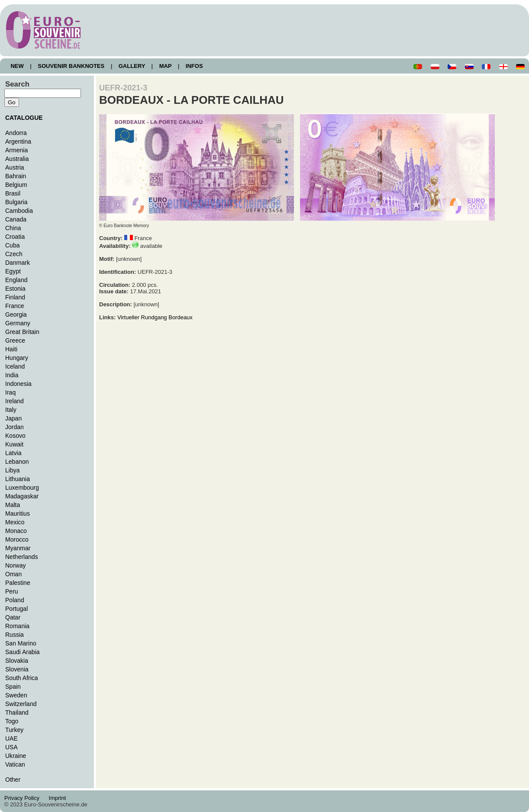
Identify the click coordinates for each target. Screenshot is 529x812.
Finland (15, 297)
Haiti (11, 349)
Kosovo (15, 436)
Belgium (16, 185)
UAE (11, 738)
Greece (15, 340)
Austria (15, 167)
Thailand (17, 713)
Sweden (16, 695)
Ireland (15, 401)
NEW (17, 66)
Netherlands (22, 557)
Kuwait (14, 444)
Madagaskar (22, 496)
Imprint (59, 798)
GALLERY (132, 66)
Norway (16, 565)
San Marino (21, 643)
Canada (16, 219)
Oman (13, 574)
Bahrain (16, 176)
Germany (18, 323)
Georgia (16, 315)
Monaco (16, 531)
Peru (12, 591)
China (13, 228)
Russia (15, 635)
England (16, 280)
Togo (12, 721)
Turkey (14, 730)
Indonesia (18, 384)
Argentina (18, 141)
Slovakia (17, 661)
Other (13, 780)
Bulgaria (16, 202)
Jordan (15, 427)
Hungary (17, 358)
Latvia (13, 453)
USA (11, 747)
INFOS (194, 66)
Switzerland (21, 704)
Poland (15, 600)
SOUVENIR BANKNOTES (71, 66)
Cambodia (19, 211)
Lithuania (18, 479)
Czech (14, 254)
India (12, 375)
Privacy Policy (24, 798)
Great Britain (22, 332)
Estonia (15, 289)
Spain (13, 687)
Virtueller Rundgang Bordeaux (155, 317)
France (15, 306)
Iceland (15, 366)
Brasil (13, 193)
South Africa (22, 678)
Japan (13, 418)
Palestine (18, 583)
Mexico (15, 522)
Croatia (15, 237)
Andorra (16, 133)
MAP (165, 66)
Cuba (13, 245)
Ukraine (16, 756)
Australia (17, 159)
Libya (13, 470)
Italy (11, 410)
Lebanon (17, 462)
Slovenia (17, 669)
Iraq (10, 392)
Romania (17, 626)
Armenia (16, 150)
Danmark (18, 263)
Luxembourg (22, 488)
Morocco (17, 539)
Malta (13, 505)
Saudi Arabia (23, 652)
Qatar (13, 617)
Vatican (15, 764)
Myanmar (18, 548)
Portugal (16, 609)
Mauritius (18, 514)
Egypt (13, 271)
